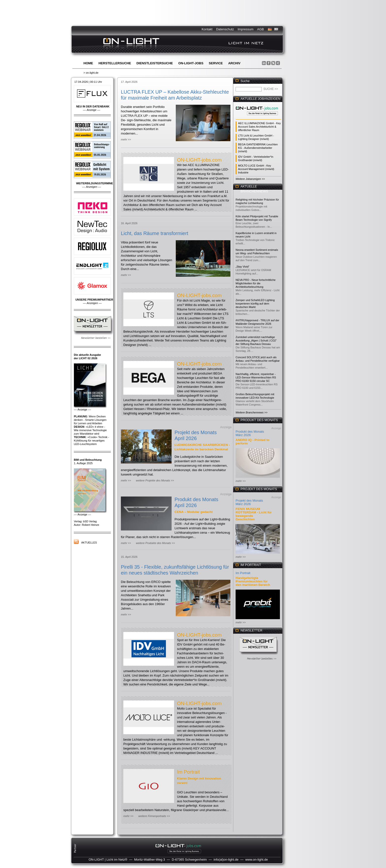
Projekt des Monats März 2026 (249, 502)
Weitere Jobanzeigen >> (250, 179)
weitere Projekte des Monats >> (155, 480)
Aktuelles (89, 543)
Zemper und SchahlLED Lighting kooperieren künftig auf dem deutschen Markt (255, 304)
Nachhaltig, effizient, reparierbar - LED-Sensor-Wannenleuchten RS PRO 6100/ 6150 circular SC (256, 377)
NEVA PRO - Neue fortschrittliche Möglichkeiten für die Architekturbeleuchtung (256, 283)
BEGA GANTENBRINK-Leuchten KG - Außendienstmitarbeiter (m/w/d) (258, 148)
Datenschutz (225, 29)
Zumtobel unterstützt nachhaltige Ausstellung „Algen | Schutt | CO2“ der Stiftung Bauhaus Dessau (256, 340)
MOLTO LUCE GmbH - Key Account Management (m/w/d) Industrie (256, 169)
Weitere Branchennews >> (251, 412)
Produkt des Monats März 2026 (250, 433)
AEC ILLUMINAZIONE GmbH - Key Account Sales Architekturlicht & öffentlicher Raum (259, 127)
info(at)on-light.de (226, 859)
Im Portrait (188, 772)
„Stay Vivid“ (242, 267)
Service (216, 63)
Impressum (245, 29)
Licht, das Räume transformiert (154, 233)
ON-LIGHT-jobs (191, 63)
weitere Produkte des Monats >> (155, 543)
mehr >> (126, 139)
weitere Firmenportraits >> (154, 816)
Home (88, 63)
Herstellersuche (115, 63)
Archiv (234, 63)
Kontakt (207, 29)
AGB (261, 29)
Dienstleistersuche (155, 63)
